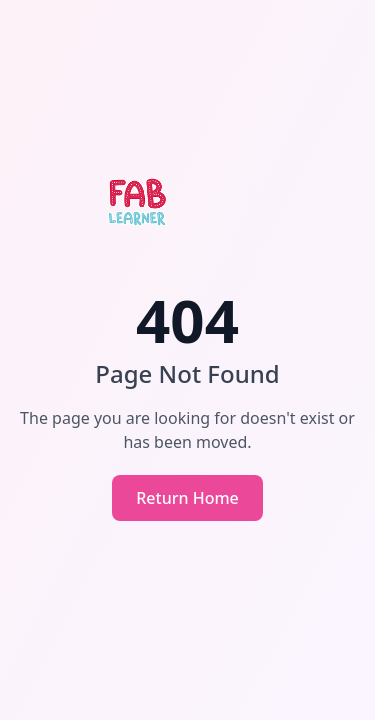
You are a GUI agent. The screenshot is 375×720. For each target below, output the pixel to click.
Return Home (187, 498)
